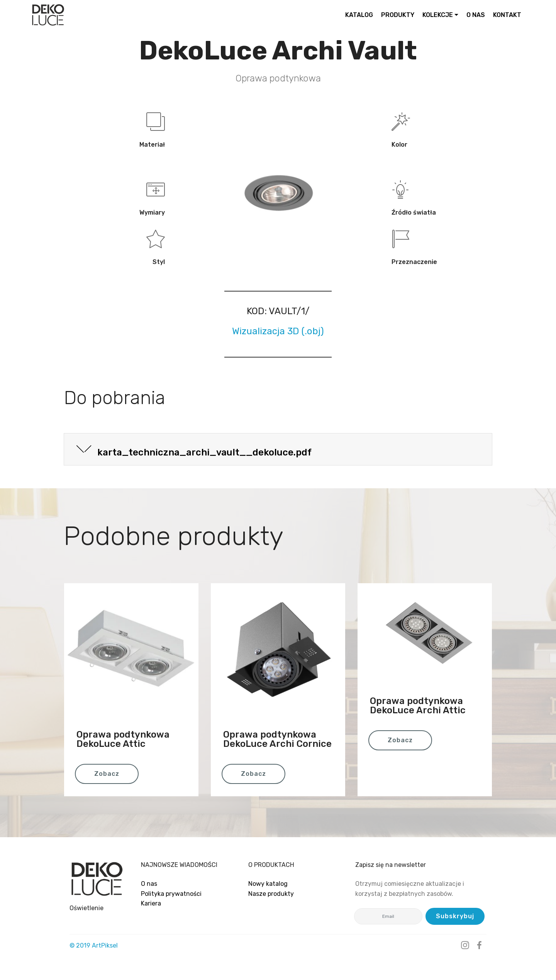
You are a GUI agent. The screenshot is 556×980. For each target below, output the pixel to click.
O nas (149, 884)
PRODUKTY (398, 15)
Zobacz (107, 774)
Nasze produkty (271, 894)
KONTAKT (507, 15)
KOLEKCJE (438, 15)
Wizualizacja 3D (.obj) (278, 331)
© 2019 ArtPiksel (94, 945)
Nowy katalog (268, 884)
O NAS (476, 15)
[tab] (278, 449)
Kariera (151, 903)
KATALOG (359, 15)
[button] (278, 449)
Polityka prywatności (171, 894)
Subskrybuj (455, 916)
